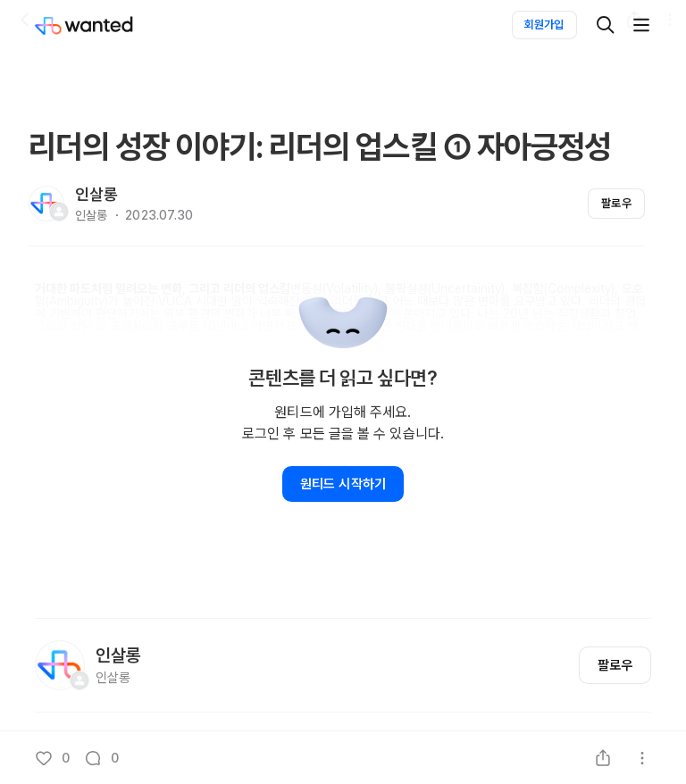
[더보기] (641, 25)
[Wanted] (102, 25)
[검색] (606, 25)
